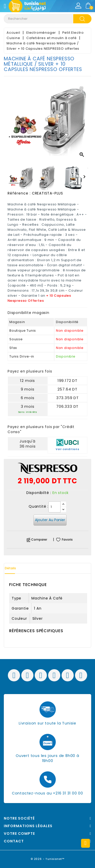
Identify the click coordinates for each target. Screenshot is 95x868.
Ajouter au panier (50, 520)
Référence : (19, 193)
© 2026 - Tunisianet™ (48, 859)
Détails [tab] (10, 568)
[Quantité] (54, 507)
